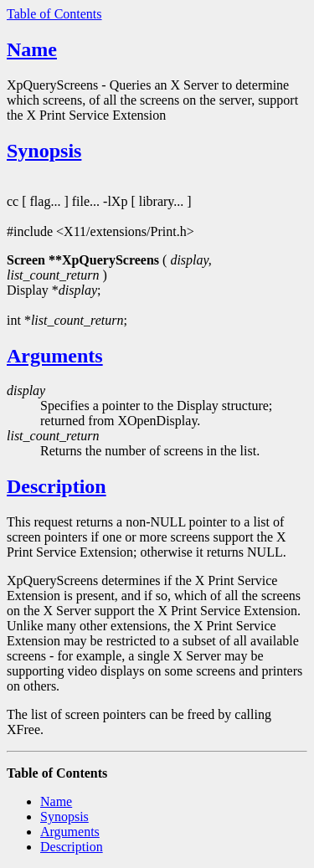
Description (57, 486)
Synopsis (44, 151)
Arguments (55, 356)
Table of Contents (54, 14)
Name (32, 49)
